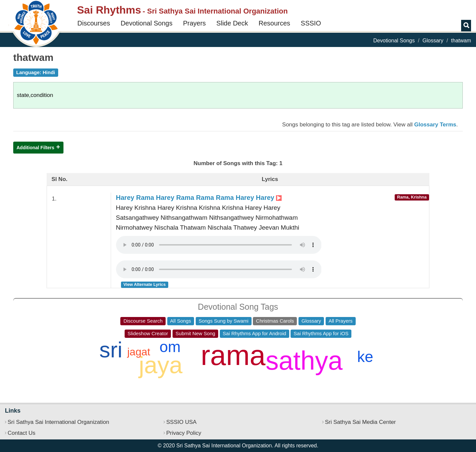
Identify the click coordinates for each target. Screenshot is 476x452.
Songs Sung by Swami (224, 321)
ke (365, 357)
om (170, 347)
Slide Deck (232, 23)
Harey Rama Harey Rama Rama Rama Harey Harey (199, 198)
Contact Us (21, 433)
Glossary (433, 41)
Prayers (195, 23)
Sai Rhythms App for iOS (321, 333)
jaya (161, 365)
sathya (304, 361)
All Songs (181, 321)
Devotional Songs (147, 23)
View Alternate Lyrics (144, 284)
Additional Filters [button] (35, 148)
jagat (139, 352)
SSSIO (311, 23)
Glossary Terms (435, 125)
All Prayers (341, 321)
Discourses (94, 23)
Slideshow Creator (148, 333)
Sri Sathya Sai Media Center (360, 422)
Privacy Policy (184, 433)
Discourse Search (143, 321)
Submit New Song (195, 333)
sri (111, 350)
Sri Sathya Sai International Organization (58, 422)
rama (233, 355)
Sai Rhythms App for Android (255, 333)
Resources (274, 23)
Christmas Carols (275, 321)
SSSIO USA (181, 422)
